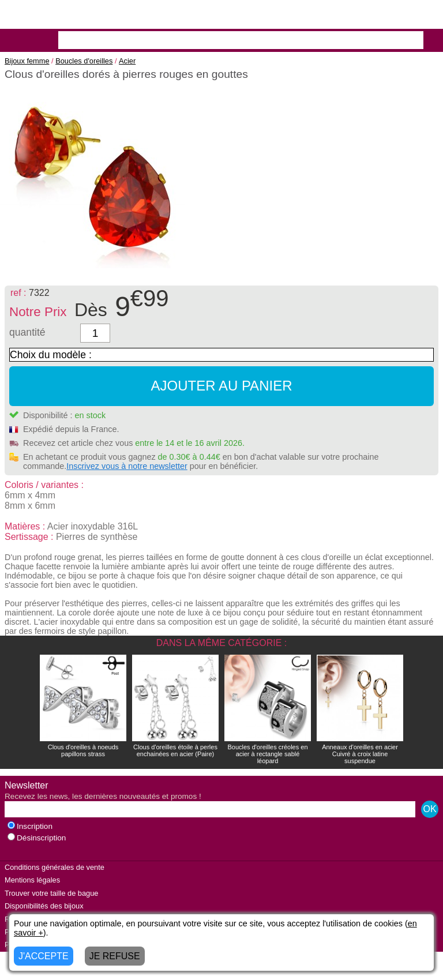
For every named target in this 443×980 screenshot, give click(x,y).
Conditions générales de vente (55, 867)
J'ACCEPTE (44, 956)
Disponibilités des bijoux (44, 906)
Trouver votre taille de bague (51, 893)
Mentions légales (32, 880)
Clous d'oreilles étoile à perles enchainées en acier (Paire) (175, 750)
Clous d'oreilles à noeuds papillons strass (83, 750)
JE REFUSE (115, 956)
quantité (27, 332)
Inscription (30, 826)
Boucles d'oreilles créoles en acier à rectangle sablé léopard (267, 754)
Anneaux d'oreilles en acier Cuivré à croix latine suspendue (360, 754)
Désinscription (37, 838)
